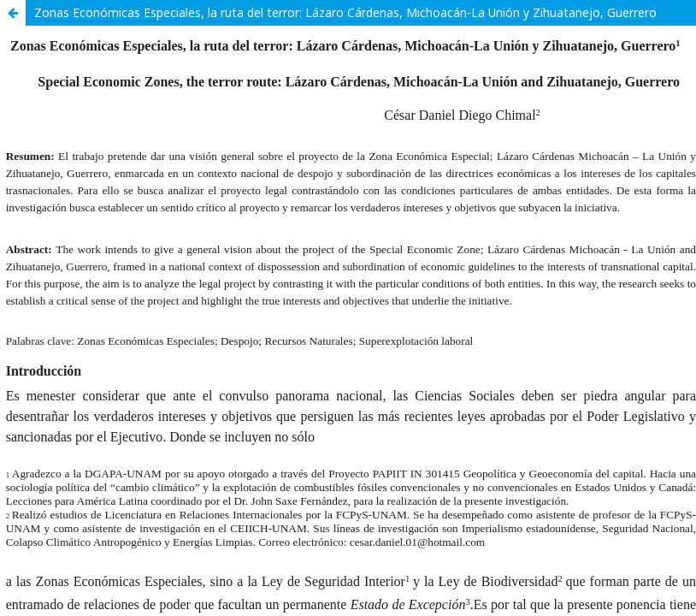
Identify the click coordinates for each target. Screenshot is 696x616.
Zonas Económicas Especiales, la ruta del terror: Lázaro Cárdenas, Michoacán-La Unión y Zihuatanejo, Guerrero (345, 12)
